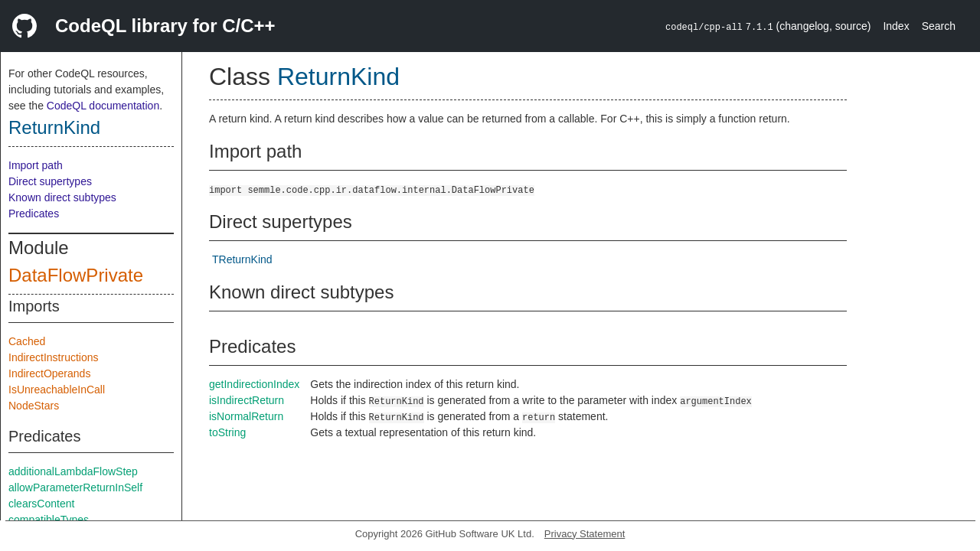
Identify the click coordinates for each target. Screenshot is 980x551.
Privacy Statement (585, 534)
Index (896, 26)
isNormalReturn (246, 416)
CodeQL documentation (103, 106)
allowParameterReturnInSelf (75, 487)
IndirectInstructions (54, 357)
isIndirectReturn (247, 400)
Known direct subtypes (62, 197)
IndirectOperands (49, 373)
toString (227, 432)
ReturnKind (54, 127)
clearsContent (41, 504)
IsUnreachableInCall (57, 390)
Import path (36, 165)
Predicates (34, 214)
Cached (27, 341)
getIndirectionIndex (254, 384)
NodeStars (34, 406)
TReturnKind (242, 259)
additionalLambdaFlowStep (73, 471)
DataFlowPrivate (76, 275)
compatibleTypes (49, 520)
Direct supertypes (50, 181)
